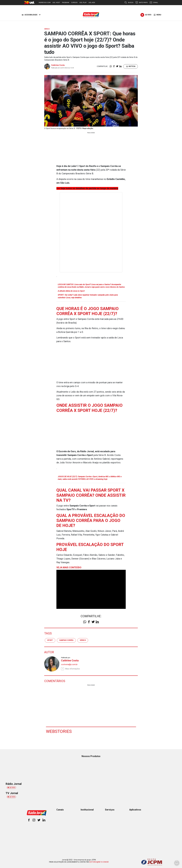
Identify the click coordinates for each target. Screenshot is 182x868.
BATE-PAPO (141, 3)
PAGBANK (66, 2)
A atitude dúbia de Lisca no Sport (71, 291)
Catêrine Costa (58, 65)
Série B (83, 640)
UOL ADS (92, 2)
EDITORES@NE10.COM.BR (99, 862)
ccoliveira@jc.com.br (69, 664)
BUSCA (129, 3)
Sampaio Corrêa (66, 640)
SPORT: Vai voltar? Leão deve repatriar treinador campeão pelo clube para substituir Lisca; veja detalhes (88, 296)
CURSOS (74, 2)
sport (50, 640)
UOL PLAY (83, 2)
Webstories (59, 731)
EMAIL (154, 3)
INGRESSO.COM (45, 2)
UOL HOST (56, 2)
